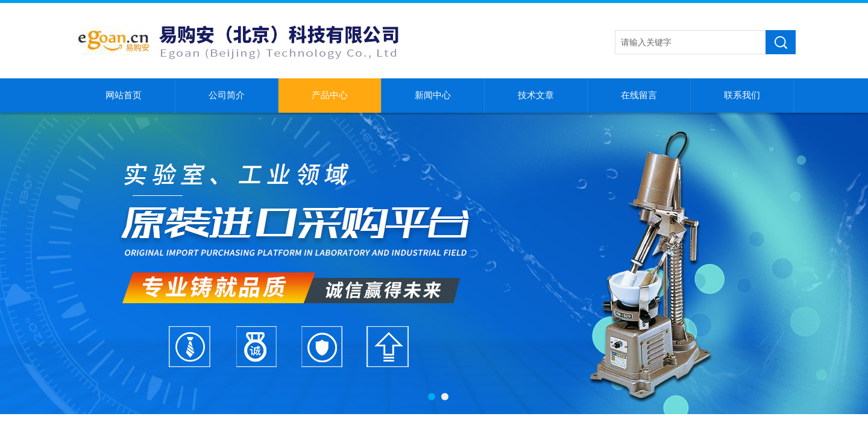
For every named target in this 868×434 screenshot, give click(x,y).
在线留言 (639, 95)
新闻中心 (433, 95)
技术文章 (536, 95)
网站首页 (124, 95)
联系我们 (742, 95)
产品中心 (330, 95)
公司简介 (227, 95)
